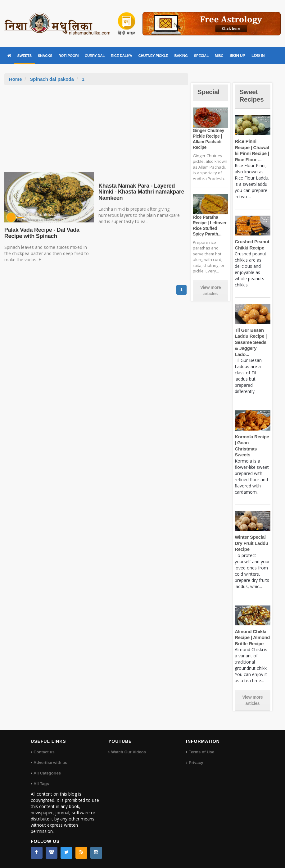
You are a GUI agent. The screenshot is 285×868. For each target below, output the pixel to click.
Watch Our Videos (128, 752)
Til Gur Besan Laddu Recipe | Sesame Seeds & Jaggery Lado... (250, 342)
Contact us (44, 752)
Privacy (196, 763)
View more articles (210, 290)
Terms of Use (201, 752)
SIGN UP (237, 55)
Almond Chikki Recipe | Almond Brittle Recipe (252, 637)
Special (209, 92)
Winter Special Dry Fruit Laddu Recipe (251, 543)
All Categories (47, 773)
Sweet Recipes (252, 96)
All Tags (41, 784)
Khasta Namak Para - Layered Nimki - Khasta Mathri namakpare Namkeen (141, 192)
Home (16, 79)
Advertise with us (50, 763)
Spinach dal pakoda (52, 79)
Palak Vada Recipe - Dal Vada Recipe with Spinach (41, 233)
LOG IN (258, 55)
